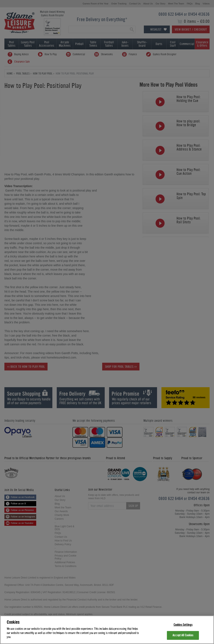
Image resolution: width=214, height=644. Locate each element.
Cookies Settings (183, 625)
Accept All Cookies (183, 635)
